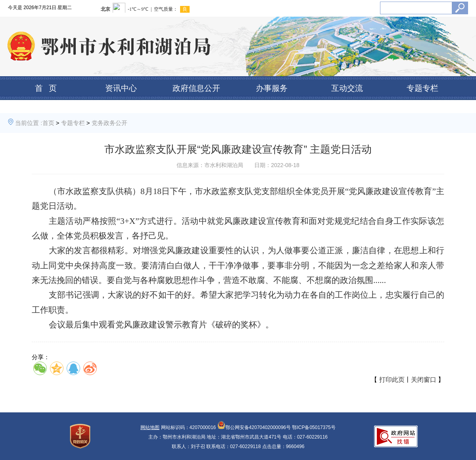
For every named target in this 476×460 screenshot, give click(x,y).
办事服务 (272, 88)
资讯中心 (121, 88)
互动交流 (347, 88)
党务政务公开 (109, 123)
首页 (48, 123)
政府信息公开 (196, 88)
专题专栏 (422, 88)
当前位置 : (29, 123)
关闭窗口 (424, 380)
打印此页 (392, 380)
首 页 (46, 88)
